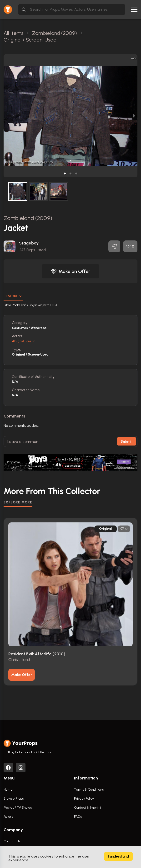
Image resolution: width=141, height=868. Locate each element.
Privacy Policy (84, 799)
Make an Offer (70, 271)
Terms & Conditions (89, 790)
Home (8, 790)
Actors (8, 817)
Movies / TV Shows (18, 808)
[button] (65, 174)
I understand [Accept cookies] (118, 856)
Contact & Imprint (88, 808)
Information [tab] (13, 296)
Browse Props (14, 799)
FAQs (78, 817)
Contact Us (12, 841)
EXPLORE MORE (18, 502)
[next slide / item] (134, 116)
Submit (127, 441)
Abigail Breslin (24, 341)
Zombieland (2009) (28, 218)
